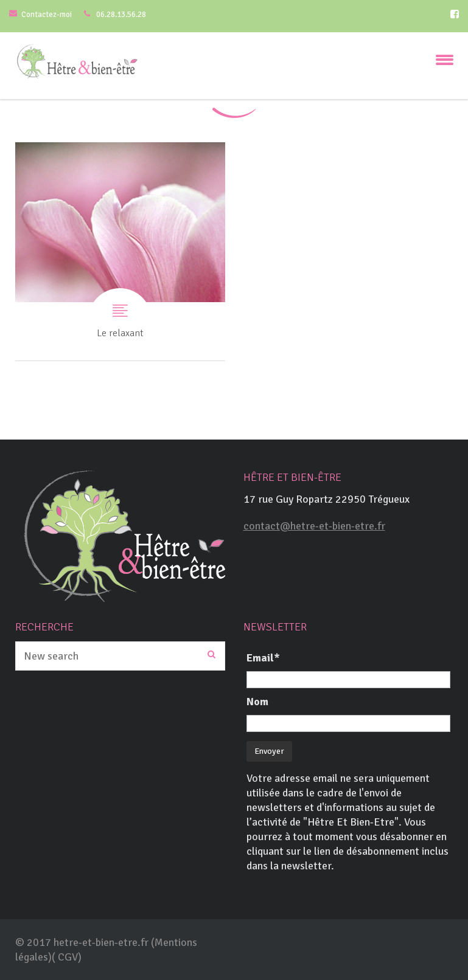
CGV (68, 957)
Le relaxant (120, 251)
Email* (263, 658)
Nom (257, 702)
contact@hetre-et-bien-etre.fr (314, 526)
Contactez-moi (47, 15)
